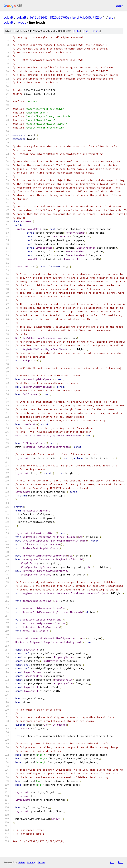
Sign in (120, 6)
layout (21, 22)
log (86, 31)
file (77, 31)
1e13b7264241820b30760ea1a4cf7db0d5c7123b (66, 17)
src (111, 17)
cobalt (8, 17)
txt (112, 862)
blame (96, 31)
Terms (41, 862)
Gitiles (22, 862)
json (121, 862)
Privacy (31, 862)
